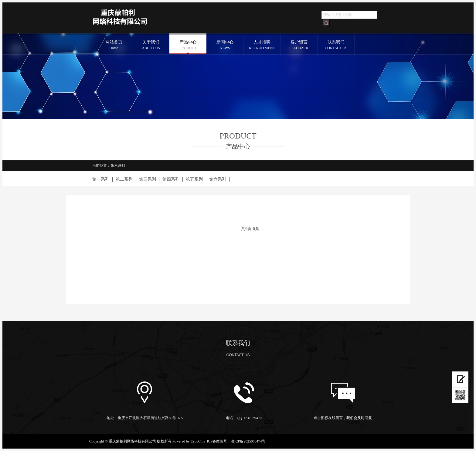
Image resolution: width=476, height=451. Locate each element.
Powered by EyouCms (188, 441)
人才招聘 (262, 45)
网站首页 (114, 45)
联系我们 (336, 45)
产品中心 (188, 45)
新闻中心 (225, 45)
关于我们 (151, 45)
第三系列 (148, 179)
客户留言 (299, 45)
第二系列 (124, 179)
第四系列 (171, 179)
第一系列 (101, 179)
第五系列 (194, 179)
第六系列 (218, 179)
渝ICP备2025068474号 (248, 441)
